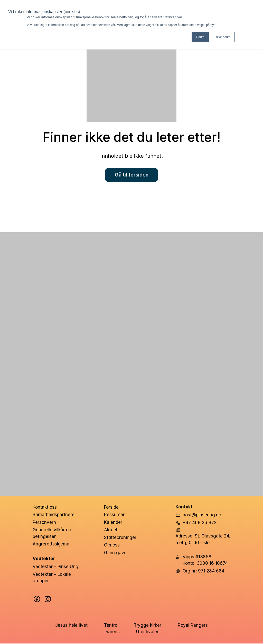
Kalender (113, 523)
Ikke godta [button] (223, 37)
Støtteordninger (120, 538)
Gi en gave (115, 553)
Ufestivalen (148, 632)
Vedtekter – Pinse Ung (55, 567)
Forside (111, 508)
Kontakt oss (45, 508)
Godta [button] (200, 37)
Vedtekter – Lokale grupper (52, 578)
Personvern (44, 523)
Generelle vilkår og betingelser (52, 534)
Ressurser (114, 515)
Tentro (111, 626)
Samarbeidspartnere (54, 515)
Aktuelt (111, 531)
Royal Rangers (193, 626)
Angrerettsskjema (51, 545)
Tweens (112, 632)
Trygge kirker (148, 626)
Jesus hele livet (71, 626)
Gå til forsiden (132, 175)
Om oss (112, 546)
